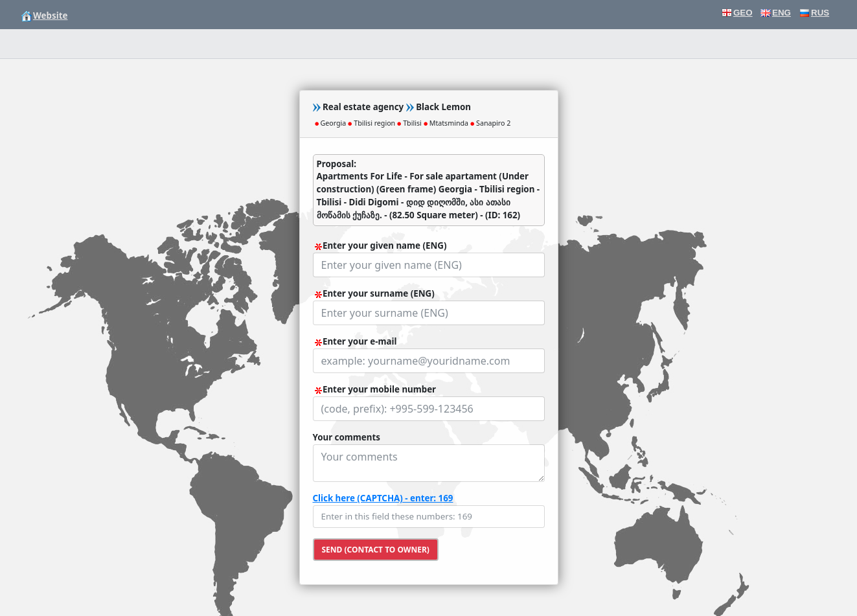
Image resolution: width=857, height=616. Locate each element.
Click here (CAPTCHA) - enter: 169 (383, 498)
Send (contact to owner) (376, 550)
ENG (776, 13)
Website (44, 16)
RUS (814, 13)
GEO (737, 13)
